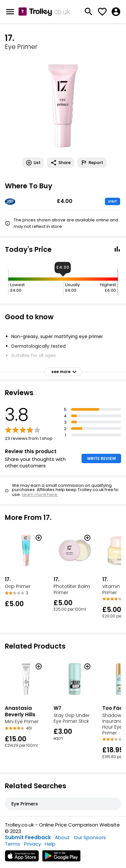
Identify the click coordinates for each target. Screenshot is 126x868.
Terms (13, 844)
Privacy (32, 844)
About (62, 837)
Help (50, 844)
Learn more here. (40, 494)
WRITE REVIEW (101, 458)
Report (92, 163)
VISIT (113, 201)
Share (61, 163)
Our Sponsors (90, 837)
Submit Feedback (28, 837)
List (33, 163)
